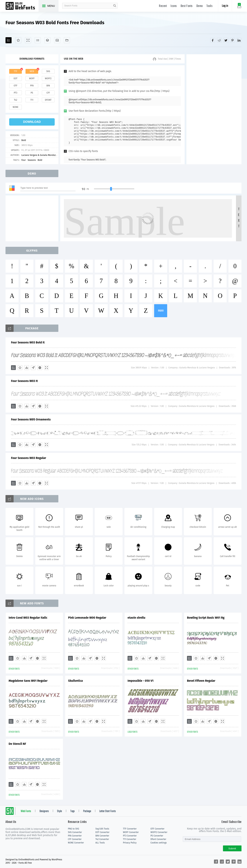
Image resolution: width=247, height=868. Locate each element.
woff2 (48, 78)
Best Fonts (187, 6)
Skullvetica (75, 681)
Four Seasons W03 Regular (29, 458)
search (115, 6)
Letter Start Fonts (108, 811)
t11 (32, 100)
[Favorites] (18, 40)
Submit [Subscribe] (232, 848)
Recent (163, 6)
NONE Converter (76, 843)
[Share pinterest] (233, 40)
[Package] (47, 40)
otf (16, 86)
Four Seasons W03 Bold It (28, 342)
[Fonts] (67, 40)
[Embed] (40, 368)
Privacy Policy (130, 843)
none (16, 107)
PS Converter (157, 836)
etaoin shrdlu (136, 618)
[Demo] (28, 40)
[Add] (9, 40)
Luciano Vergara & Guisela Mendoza (39, 155)
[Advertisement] (214, 109)
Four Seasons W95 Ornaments (31, 419)
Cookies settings (159, 843)
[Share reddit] (219, 40)
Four (23, 160)
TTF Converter (130, 829)
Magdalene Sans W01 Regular (28, 681)
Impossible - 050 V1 (140, 681)
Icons (174, 6)
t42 (16, 100)
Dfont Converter (158, 839)
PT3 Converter (130, 836)
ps (32, 93)
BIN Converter (102, 836)
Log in (225, 6)
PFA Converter (75, 836)
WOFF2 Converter (159, 832)
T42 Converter (102, 839)
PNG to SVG (73, 829)
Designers (44, 811)
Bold (24, 140)
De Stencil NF (17, 744)
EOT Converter (102, 832)
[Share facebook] (213, 40)
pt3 (16, 93)
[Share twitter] (226, 40)
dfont (48, 100)
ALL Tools (100, 843)
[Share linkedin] (239, 40)
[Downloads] (27, 368)
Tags (72, 811)
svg (48, 71)
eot (15, 78)
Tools (210, 6)
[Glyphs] (38, 40)
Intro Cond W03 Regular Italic (28, 618)
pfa (32, 86)
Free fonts (22, 6)
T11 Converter (130, 839)
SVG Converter (75, 832)
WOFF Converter (131, 832)
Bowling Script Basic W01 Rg (206, 618)
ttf (15, 71)
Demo (200, 6)
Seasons (32, 160)
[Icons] (57, 40)
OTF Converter (157, 829)
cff (48, 93)
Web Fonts (26, 811)
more (161, 311)
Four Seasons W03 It (24, 381)
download (32, 122)
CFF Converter (75, 839)
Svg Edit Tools (102, 829)
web (32, 71)
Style (59, 811)
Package (87, 811)
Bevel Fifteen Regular (201, 681)
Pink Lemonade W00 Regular (87, 618)
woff (32, 78)
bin (48, 86)
